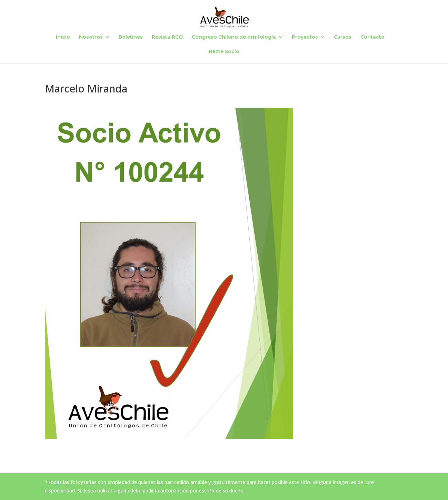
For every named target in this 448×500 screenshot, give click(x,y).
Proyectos (305, 37)
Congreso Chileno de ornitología (234, 37)
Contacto (372, 37)
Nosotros (91, 37)
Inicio (63, 37)
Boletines (131, 37)
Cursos (343, 37)
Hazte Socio (224, 52)
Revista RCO (167, 37)
